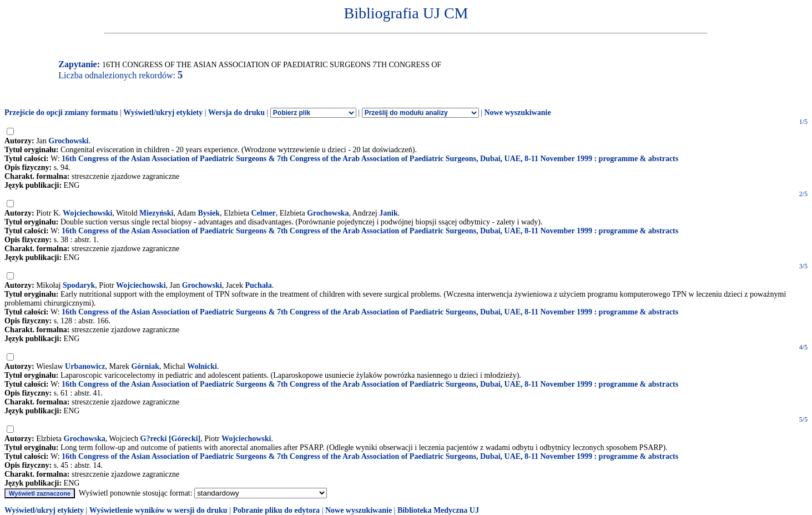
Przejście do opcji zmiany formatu (61, 112)
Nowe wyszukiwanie (517, 112)
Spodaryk (79, 285)
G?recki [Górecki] (171, 439)
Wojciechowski (87, 213)
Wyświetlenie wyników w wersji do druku (158, 510)
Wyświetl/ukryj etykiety (163, 112)
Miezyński (156, 213)
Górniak (145, 366)
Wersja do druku (236, 112)
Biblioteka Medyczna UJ (438, 510)
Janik (388, 213)
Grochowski (68, 141)
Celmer (264, 213)
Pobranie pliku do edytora (276, 510)
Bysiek (209, 213)
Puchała (258, 285)
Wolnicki (202, 366)
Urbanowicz (85, 366)
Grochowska (328, 213)
